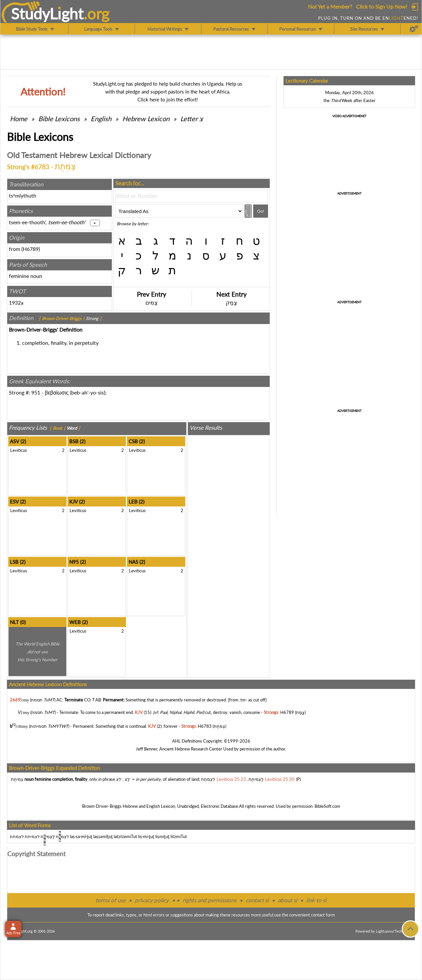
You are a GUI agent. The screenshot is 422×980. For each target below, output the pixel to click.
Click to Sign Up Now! (382, 6)
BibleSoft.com (327, 806)
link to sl (316, 900)
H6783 (205, 726)
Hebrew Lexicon (146, 119)
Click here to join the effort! (168, 99)
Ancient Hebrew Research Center (191, 749)
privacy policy (152, 900)
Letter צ (192, 119)
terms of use (111, 900)
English (101, 119)
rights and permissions (210, 900)
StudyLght (47, 14)
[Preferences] (414, 29)
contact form (323, 915)
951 (36, 392)
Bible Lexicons (59, 119)
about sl (287, 900)
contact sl (257, 900)
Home (19, 119)
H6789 (31, 249)
